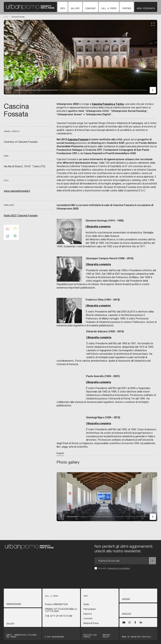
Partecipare (90, 609)
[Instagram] (130, 622)
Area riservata (146, 8)
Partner (127, 8)
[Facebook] (135, 622)
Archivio (126, 614)
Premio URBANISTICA (56, 604)
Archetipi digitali (141, 637)
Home (6, 17)
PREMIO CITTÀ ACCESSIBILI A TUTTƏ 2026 (61, 610)
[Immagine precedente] (8, 90)
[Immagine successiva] (153, 90)
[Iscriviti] (152, 561)
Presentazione (14, 604)
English (60, 453)
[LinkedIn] (141, 622)
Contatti (88, 618)
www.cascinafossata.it (17, 191)
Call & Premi (109, 8)
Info (63, 8)
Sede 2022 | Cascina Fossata (21, 215)
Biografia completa (99, 423)
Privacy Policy (106, 636)
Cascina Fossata (78, 139)
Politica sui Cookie (90, 636)
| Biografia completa (98, 226)
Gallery (75, 8)
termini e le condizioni (119, 568)
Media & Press (91, 623)
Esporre (88, 614)
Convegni (90, 8)
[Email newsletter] (121, 561)
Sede (86, 604)
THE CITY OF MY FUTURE (59, 616)
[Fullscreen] (153, 24)
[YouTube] (124, 622)
